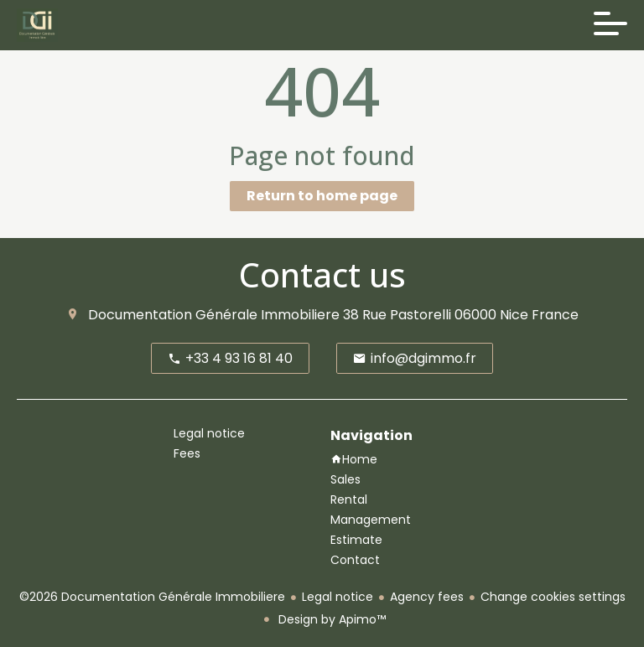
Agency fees (427, 597)
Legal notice (338, 597)
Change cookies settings (553, 597)
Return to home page (322, 196)
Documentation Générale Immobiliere (214, 315)
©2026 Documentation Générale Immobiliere (152, 597)
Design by (330, 619)
